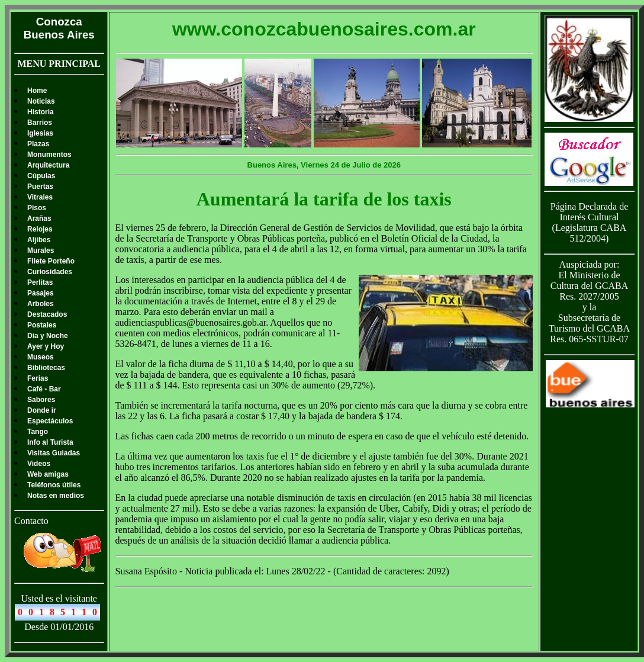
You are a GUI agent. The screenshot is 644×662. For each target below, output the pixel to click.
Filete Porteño (51, 261)
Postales (42, 325)
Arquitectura (48, 165)
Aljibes (39, 240)
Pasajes (41, 293)
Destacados (47, 314)
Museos (41, 357)
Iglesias (40, 133)
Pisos (37, 208)
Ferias (38, 378)
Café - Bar (44, 389)
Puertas (40, 187)
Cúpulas (41, 176)
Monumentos (49, 155)
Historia (41, 112)
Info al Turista (50, 442)
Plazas (38, 144)
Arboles (41, 304)
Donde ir (42, 410)
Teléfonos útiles (54, 485)
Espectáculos (50, 421)
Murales (41, 250)
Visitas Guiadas (54, 453)
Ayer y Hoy (46, 346)
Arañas (39, 218)
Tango (38, 432)
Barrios (40, 123)
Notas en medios (56, 496)
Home (37, 91)
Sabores (41, 400)
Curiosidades (50, 272)
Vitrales (40, 197)
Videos (39, 464)
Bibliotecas (46, 368)
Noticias (41, 101)
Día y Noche (48, 336)
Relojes (40, 229)
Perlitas (40, 282)
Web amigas (48, 474)
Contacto (31, 521)
